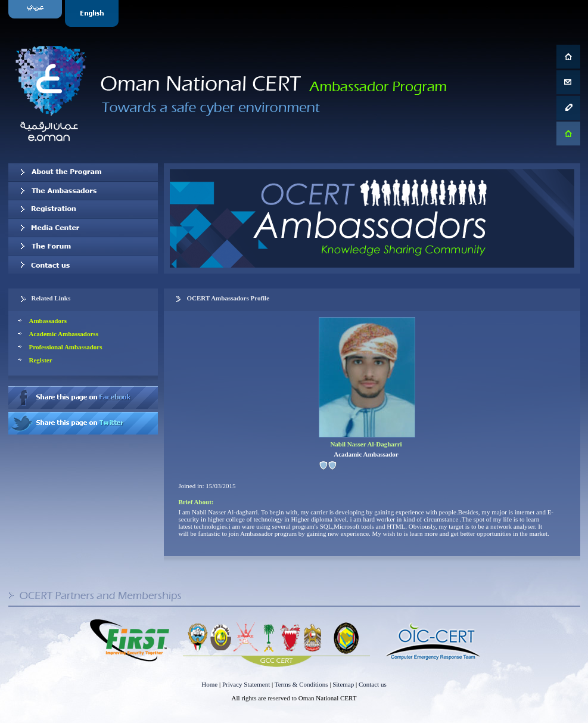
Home (209, 684)
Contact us (83, 265)
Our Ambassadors (83, 191)
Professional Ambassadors (66, 347)
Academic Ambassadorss (64, 334)
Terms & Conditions (301, 684)
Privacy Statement (246, 684)
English (93, 13)
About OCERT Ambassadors (83, 172)
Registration (83, 209)
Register (41, 360)
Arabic (37, 13)
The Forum (83, 246)
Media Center (83, 228)
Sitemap (343, 684)
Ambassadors (48, 321)
